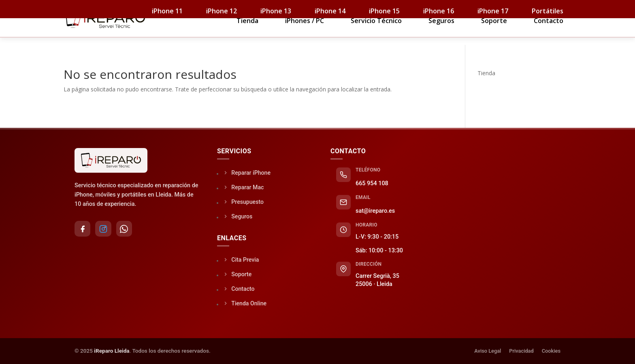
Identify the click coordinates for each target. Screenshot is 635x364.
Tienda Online (245, 303)
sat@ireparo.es (375, 211)
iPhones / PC (305, 33)
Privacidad (521, 351)
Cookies (551, 351)
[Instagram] (104, 229)
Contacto (549, 33)
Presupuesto (244, 202)
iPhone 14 (330, 11)
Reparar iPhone (247, 172)
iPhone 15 (384, 11)
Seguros (441, 33)
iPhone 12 (222, 11)
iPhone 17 (493, 11)
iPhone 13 (276, 11)
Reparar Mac (244, 187)
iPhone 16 (439, 11)
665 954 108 (372, 183)
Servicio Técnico (376, 33)
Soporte (494, 33)
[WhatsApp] (125, 229)
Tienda (247, 33)
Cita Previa (241, 259)
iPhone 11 (167, 11)
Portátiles (548, 11)
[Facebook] (83, 229)
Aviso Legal (488, 351)
